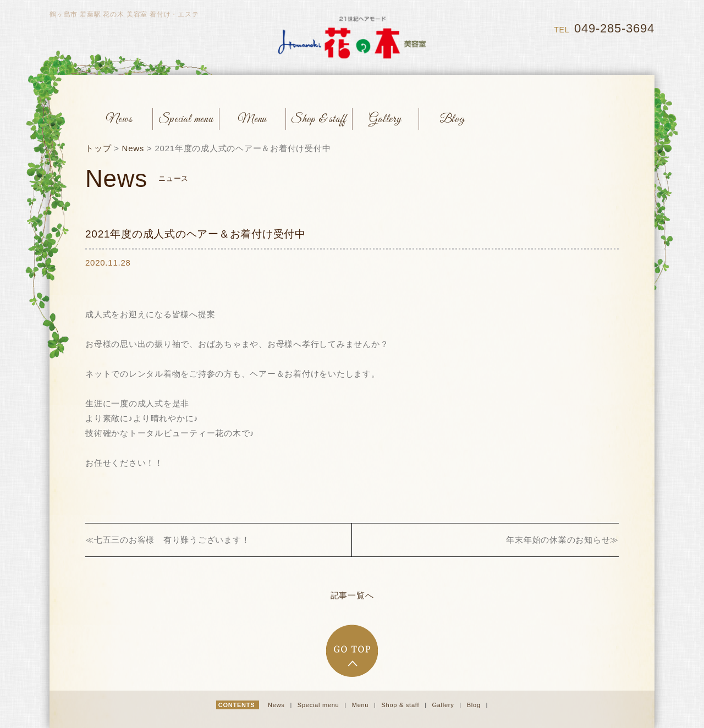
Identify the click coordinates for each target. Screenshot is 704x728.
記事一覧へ (352, 595)
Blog (475, 705)
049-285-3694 (614, 28)
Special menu (319, 705)
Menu (361, 705)
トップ (98, 148)
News (133, 148)
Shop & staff (401, 705)
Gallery (444, 705)
